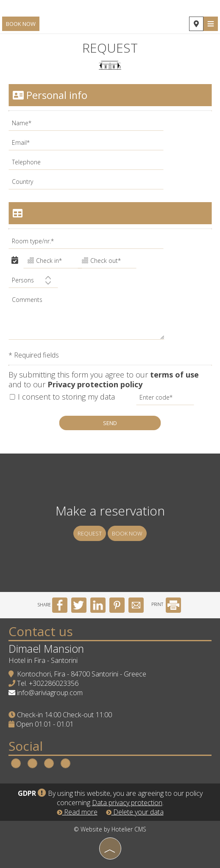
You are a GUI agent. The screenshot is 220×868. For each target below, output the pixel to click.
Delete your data (135, 812)
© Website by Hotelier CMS (110, 829)
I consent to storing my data (62, 397)
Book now (21, 24)
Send (110, 423)
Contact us (41, 631)
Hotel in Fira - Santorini (43, 660)
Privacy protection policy (95, 384)
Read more (77, 812)
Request (90, 533)
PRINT (166, 604)
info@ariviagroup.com (50, 693)
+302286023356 (54, 683)
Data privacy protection (127, 803)
